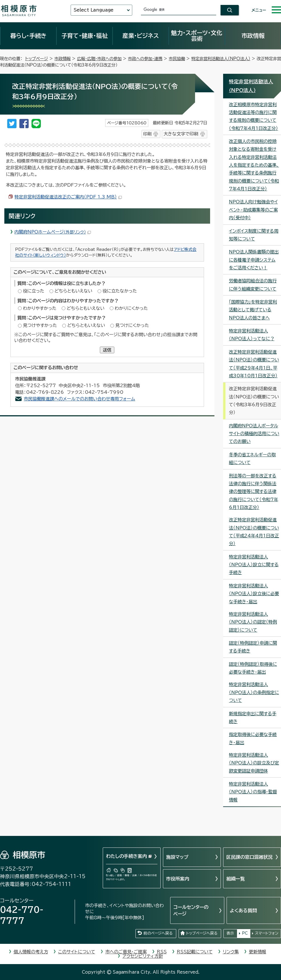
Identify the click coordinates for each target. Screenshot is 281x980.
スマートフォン (267, 933)
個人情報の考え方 (31, 952)
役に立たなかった (120, 291)
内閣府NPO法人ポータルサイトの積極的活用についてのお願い (254, 434)
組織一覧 (236, 879)
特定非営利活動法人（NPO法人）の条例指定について (254, 692)
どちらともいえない (73, 291)
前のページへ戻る (158, 933)
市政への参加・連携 (145, 59)
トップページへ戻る (202, 933)
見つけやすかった (40, 325)
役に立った (34, 291)
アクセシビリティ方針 (143, 956)
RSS (162, 952)
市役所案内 (178, 879)
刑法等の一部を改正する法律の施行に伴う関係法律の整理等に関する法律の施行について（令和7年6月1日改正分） (254, 492)
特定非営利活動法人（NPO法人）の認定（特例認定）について (253, 622)
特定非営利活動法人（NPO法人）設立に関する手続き (254, 565)
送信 (107, 350)
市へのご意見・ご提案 (126, 952)
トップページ (37, 59)
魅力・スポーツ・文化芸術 (197, 36)
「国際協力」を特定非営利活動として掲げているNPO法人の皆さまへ (253, 310)
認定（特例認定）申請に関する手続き (253, 647)
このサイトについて (77, 952)
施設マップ (177, 857)
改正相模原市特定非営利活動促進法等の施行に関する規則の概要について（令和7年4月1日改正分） (254, 116)
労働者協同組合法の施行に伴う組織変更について (253, 285)
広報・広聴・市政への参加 (99, 59)
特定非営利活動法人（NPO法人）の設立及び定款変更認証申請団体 (254, 763)
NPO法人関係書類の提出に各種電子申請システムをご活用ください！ (254, 260)
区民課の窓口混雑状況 (249, 857)
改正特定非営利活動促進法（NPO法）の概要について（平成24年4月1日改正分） (254, 532)
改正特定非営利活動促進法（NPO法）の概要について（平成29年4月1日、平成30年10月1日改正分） (254, 364)
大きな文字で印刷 (181, 134)
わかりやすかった (40, 308)
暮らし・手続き (28, 36)
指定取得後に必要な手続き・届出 (253, 738)
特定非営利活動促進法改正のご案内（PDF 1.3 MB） (68, 197)
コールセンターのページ (191, 910)
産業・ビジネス (141, 36)
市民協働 (177, 59)
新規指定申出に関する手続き (253, 718)
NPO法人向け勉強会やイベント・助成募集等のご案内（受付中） (253, 210)
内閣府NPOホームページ (53, 232)
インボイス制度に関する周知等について (254, 235)
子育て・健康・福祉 (85, 36)
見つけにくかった (132, 325)
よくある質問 (243, 911)
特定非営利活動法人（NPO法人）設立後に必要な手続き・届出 (254, 594)
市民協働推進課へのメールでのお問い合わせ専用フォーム (79, 399)
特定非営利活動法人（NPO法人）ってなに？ (252, 335)
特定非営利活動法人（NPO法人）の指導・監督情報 (253, 792)
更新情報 (258, 952)
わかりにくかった (131, 308)
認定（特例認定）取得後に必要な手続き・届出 (253, 668)
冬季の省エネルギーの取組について (252, 459)
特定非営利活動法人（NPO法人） (221, 59)
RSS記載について (195, 952)
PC (245, 933)
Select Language (93, 10)
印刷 (147, 134)
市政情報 (253, 36)
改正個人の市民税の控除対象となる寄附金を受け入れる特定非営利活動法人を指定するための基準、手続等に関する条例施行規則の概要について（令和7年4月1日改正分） (254, 165)
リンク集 (231, 952)
